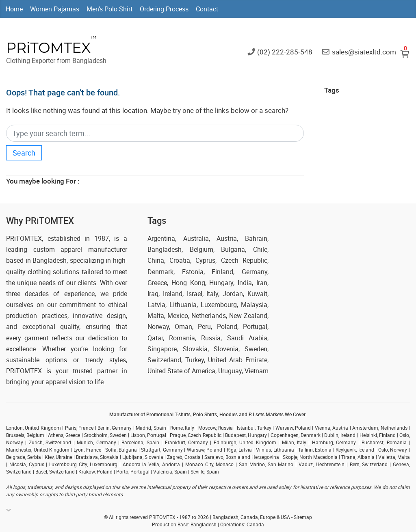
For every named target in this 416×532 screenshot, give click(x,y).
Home (14, 9)
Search (24, 153)
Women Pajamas (55, 9)
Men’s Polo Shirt (109, 9)
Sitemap (303, 517)
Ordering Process (164, 9)
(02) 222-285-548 (285, 51)
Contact (207, 9)
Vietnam (257, 371)
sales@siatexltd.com (364, 51)
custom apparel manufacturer (80, 249)
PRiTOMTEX (48, 48)
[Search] (155, 133)
